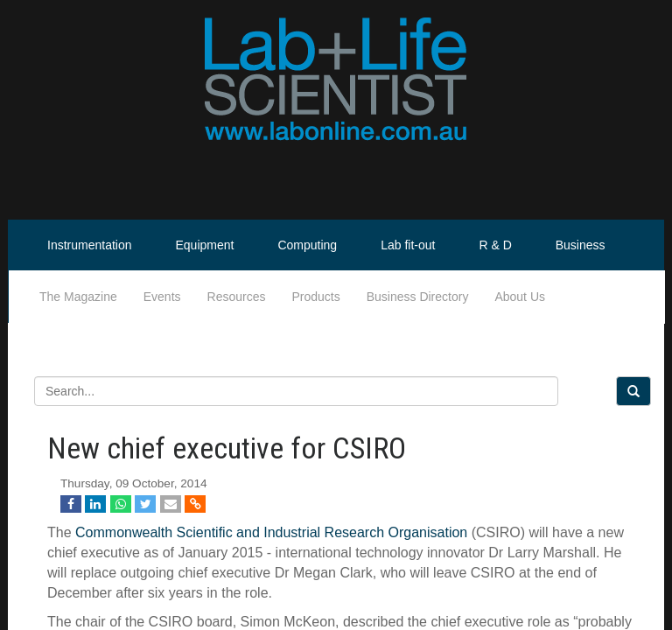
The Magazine (78, 297)
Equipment (205, 245)
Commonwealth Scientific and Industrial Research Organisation (271, 532)
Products (315, 297)
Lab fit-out (408, 245)
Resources (237, 297)
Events (162, 297)
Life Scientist (606, 297)
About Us (520, 297)
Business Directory (418, 297)
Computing (307, 245)
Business (581, 245)
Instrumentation (90, 245)
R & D (495, 245)
